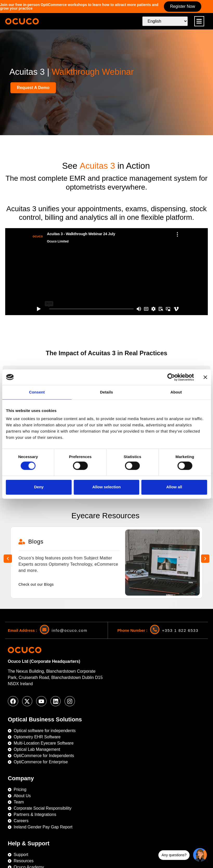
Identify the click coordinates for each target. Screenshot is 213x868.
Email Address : (22, 588)
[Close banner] (205, 377)
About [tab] (176, 392)
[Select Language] (165, 21)
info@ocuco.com (70, 588)
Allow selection (107, 487)
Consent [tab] (37, 392)
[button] (199, 21)
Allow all (174, 487)
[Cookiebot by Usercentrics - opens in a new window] (171, 377)
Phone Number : (132, 588)
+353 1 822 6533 (180, 588)
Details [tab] (107, 392)
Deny (39, 487)
